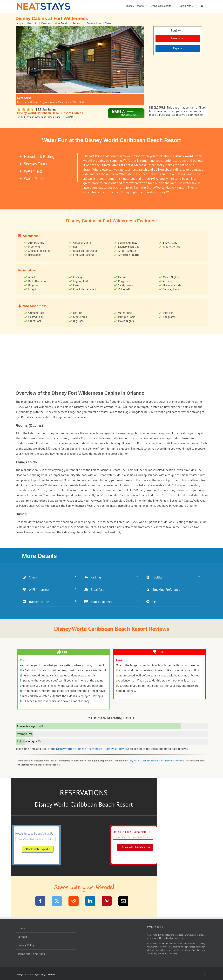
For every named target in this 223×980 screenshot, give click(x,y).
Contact (22, 937)
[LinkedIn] (92, 902)
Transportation (36, 602)
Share (108, 23)
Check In (31, 577)
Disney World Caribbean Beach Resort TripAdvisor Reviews (93, 749)
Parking (93, 577)
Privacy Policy (26, 945)
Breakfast (94, 590)
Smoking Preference (163, 590)
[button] (202, 6)
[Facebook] (42, 902)
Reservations (94, 23)
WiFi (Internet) (36, 590)
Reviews (77, 23)
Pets (152, 602)
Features (46, 23)
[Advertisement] (178, 80)
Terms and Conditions (31, 954)
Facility (154, 577)
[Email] (125, 902)
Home (21, 928)
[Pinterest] (109, 902)
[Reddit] (76, 902)
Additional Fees (98, 602)
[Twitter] (59, 902)
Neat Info (32, 23)
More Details (62, 23)
